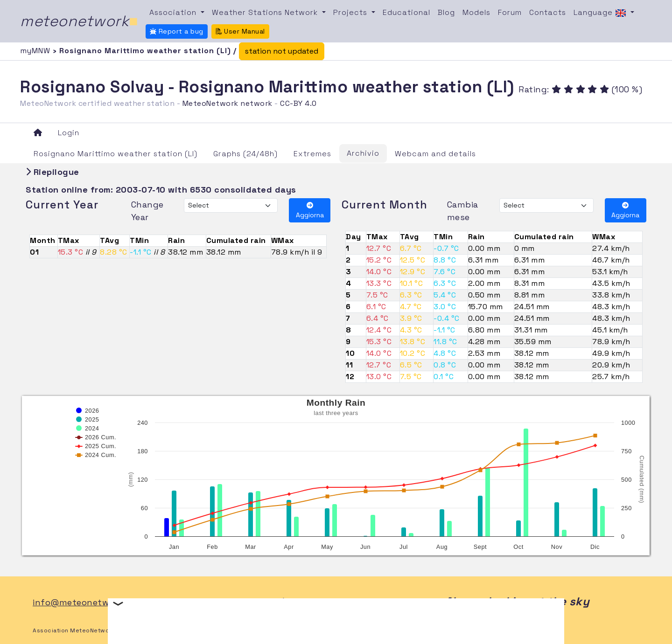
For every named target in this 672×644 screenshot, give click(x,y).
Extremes (312, 154)
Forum (510, 12)
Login (69, 133)
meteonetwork (79, 21)
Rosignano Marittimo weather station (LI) (115, 154)
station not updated (282, 51)
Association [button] (174, 12)
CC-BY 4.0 (298, 103)
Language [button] (601, 13)
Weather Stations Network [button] (266, 12)
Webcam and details (435, 154)
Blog (446, 12)
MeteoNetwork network (227, 103)
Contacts (548, 12)
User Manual (240, 31)
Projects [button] (351, 12)
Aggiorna (310, 211)
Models (476, 12)
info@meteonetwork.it (82, 602)
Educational (406, 12)
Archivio (363, 153)
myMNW (36, 51)
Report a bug (177, 31)
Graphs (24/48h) (245, 154)
